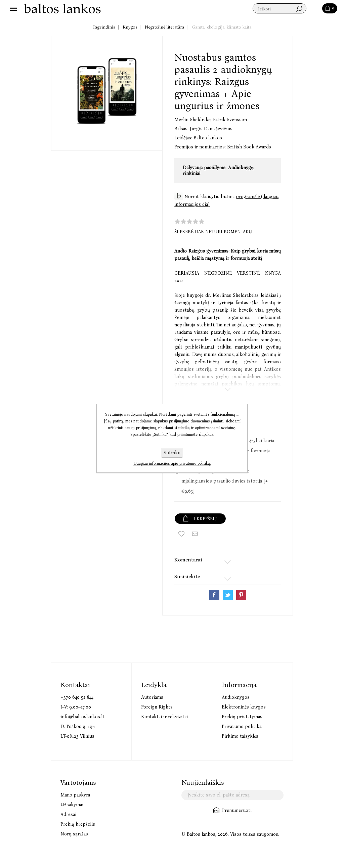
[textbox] (279, 9)
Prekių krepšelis (78, 824)
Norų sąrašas (74, 834)
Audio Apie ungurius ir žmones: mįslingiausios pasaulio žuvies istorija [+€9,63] (225, 481)
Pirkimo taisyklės (240, 736)
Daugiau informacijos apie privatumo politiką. (172, 463)
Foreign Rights (157, 707)
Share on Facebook (214, 595)
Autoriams (152, 697)
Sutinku (172, 453)
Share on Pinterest (241, 595)
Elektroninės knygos (244, 707)
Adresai (68, 814)
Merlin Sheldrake (194, 120)
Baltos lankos (208, 138)
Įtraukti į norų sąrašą (181, 534)
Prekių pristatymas (242, 717)
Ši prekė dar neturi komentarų (213, 232)
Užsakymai (72, 805)
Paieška (314, 9)
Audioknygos (236, 697)
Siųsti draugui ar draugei (195, 534)
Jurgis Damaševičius (211, 129)
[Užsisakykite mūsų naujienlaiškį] (232, 795)
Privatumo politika (242, 726)
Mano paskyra (75, 795)
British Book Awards (249, 147)
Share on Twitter (228, 595)
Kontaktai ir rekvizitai (164, 717)
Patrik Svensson (230, 120)
